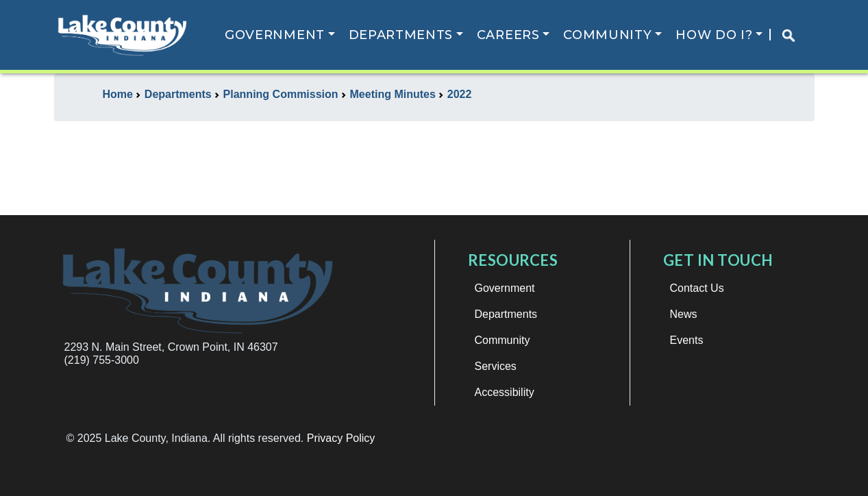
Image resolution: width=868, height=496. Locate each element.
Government (275, 35)
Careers (509, 35)
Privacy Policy (341, 438)
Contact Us (697, 288)
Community (609, 35)
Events (687, 340)
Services (496, 366)
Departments (402, 35)
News (684, 314)
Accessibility (505, 392)
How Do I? (715, 35)
